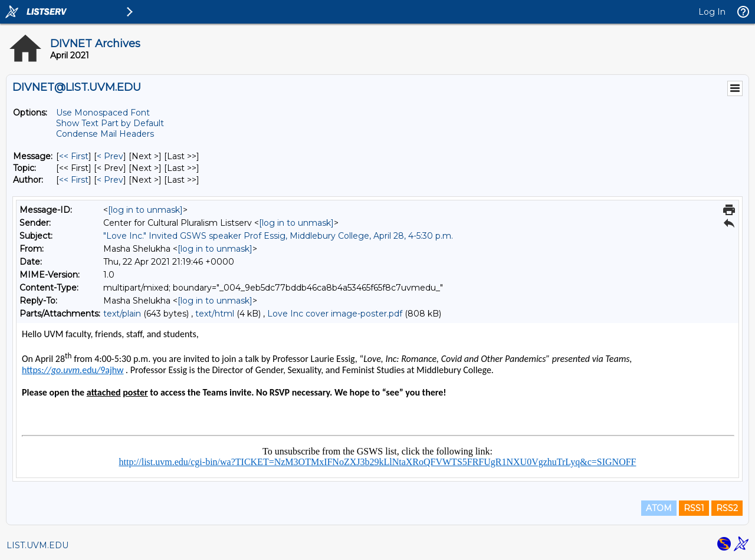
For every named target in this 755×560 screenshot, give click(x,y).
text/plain (122, 314)
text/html (215, 314)
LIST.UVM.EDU (37, 545)
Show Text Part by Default (110, 123)
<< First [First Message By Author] (74, 180)
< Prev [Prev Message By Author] (110, 180)
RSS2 (727, 508)
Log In (712, 12)
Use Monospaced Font (103, 113)
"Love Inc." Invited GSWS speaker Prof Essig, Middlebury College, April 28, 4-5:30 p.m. (278, 236)
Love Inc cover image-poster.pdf (335, 314)
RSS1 (694, 508)
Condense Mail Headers (105, 134)
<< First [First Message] (74, 156)
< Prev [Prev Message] (110, 156)
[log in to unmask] (145, 210)
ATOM (659, 508)
